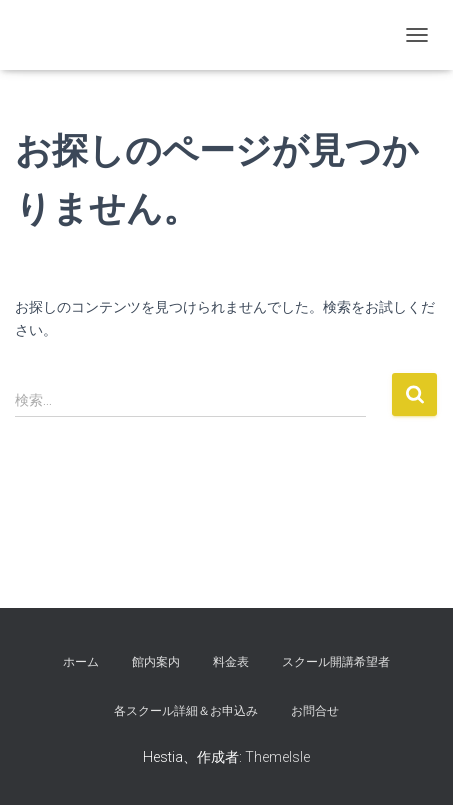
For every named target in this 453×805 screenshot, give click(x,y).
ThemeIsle (277, 757)
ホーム (81, 662)
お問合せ (315, 711)
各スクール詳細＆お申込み (186, 711)
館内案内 (156, 662)
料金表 (231, 662)
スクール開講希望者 (336, 662)
